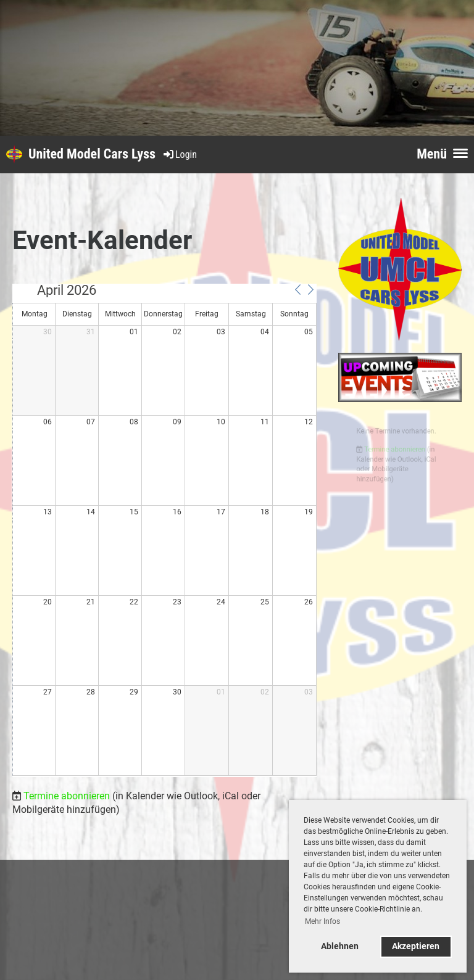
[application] (164, 530)
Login (179, 154)
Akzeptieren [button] (416, 946)
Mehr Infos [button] (322, 921)
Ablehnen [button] (340, 946)
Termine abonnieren (67, 796)
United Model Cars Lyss (92, 154)
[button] (297, 290)
